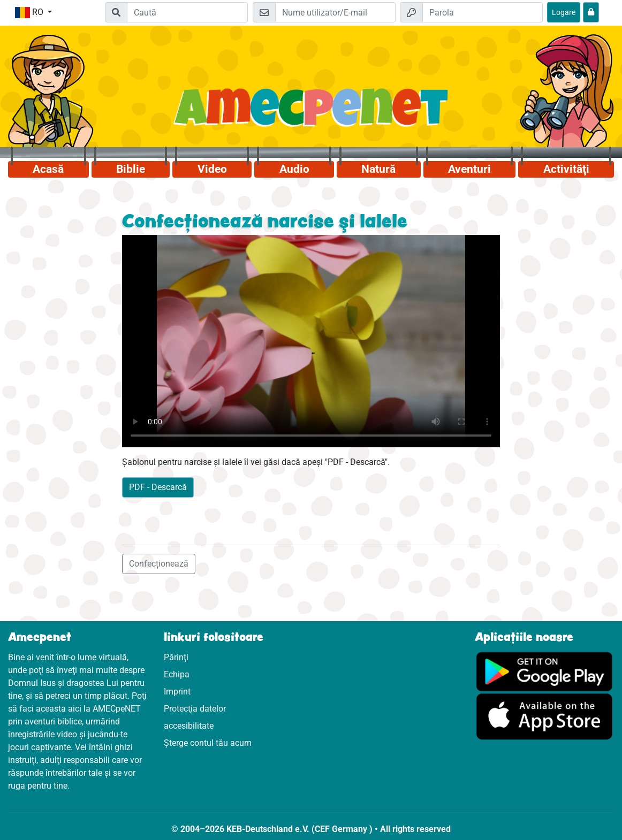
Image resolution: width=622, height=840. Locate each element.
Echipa (177, 674)
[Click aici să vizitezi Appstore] (545, 716)
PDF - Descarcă (158, 487)
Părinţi (176, 657)
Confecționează (159, 564)
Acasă (48, 169)
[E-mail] (335, 12)
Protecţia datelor (195, 709)
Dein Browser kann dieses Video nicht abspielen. (311, 341)
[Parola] (483, 12)
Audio (294, 169)
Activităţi (566, 169)
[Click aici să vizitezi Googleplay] (545, 671)
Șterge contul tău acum (208, 743)
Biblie (131, 169)
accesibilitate (189, 726)
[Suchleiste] (187, 12)
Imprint (177, 692)
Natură (378, 169)
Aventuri (469, 169)
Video (212, 169)
